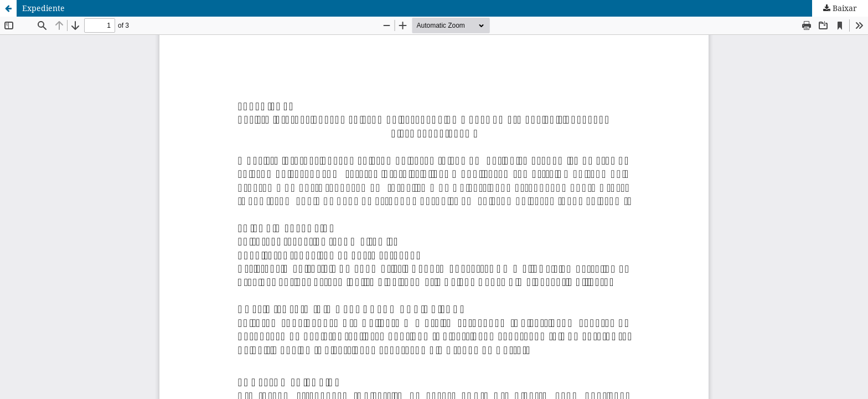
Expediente (43, 8)
